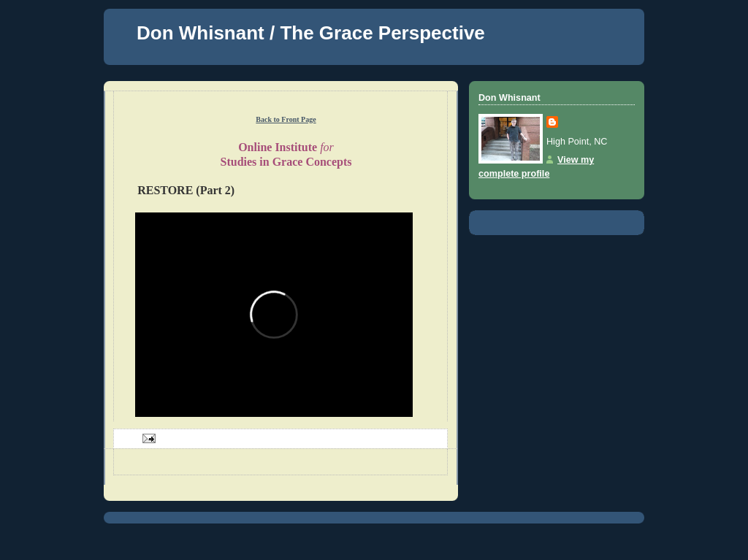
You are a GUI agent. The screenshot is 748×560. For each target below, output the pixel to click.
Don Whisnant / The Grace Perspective (311, 33)
